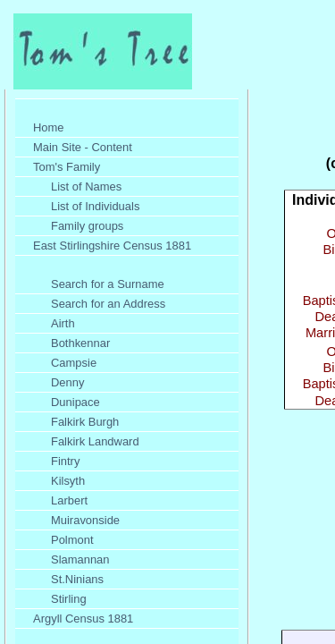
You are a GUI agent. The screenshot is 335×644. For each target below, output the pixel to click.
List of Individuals (95, 206)
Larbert (69, 500)
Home (49, 127)
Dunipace (75, 402)
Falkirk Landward (95, 441)
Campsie (74, 363)
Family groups (87, 226)
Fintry (65, 461)
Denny (67, 382)
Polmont (72, 540)
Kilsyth (68, 481)
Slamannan (80, 559)
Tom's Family (67, 167)
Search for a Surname (108, 284)
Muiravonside (85, 520)
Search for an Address (108, 304)
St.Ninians (77, 579)
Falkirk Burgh (85, 422)
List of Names (86, 186)
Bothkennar (80, 343)
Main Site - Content (83, 147)
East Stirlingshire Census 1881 (112, 246)
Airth (63, 323)
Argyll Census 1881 (83, 619)
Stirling (69, 599)
